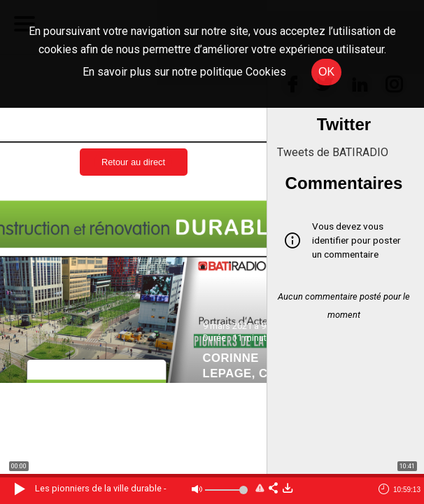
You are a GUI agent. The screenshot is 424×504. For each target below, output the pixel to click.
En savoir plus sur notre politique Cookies (184, 72)
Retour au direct (133, 162)
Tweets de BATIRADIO (333, 152)
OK (326, 72)
